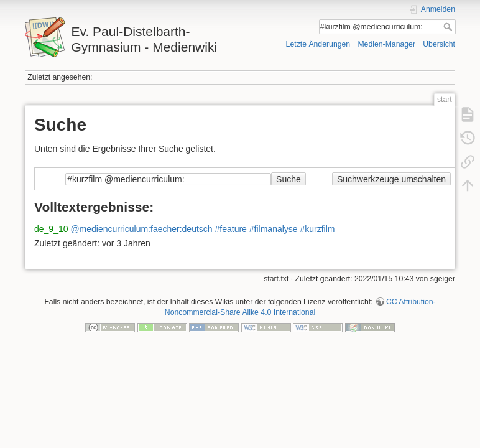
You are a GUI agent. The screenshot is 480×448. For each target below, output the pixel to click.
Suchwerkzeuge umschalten (391, 179)
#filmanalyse (274, 229)
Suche (449, 27)
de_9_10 (51, 229)
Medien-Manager (386, 44)
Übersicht (439, 44)
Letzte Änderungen (318, 44)
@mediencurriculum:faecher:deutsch (141, 229)
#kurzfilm (318, 229)
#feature (231, 229)
